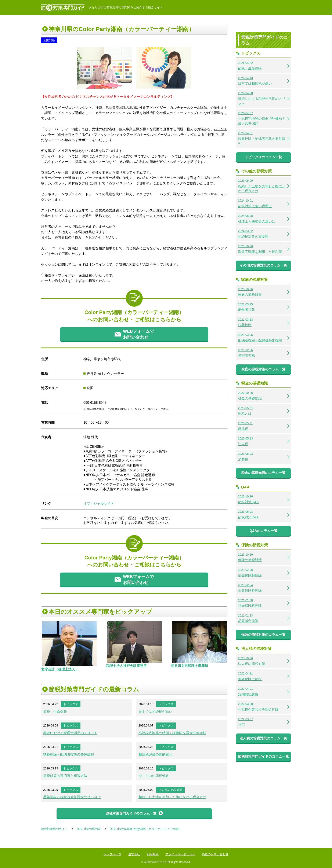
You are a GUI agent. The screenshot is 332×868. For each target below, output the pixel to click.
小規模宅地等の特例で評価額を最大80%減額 (172, 733)
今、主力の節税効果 (154, 776)
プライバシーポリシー (180, 854)
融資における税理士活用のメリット (70, 733)
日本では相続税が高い (155, 712)
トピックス (71, 704)
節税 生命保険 (55, 712)
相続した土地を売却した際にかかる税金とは (172, 797)
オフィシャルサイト (99, 503)
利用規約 (153, 854)
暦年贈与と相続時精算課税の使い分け (72, 797)
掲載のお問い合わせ (215, 854)
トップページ (112, 854)
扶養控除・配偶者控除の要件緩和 (69, 754)
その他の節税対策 (170, 790)
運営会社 (134, 854)
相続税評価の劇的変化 (155, 754)
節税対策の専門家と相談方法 (65, 776)
